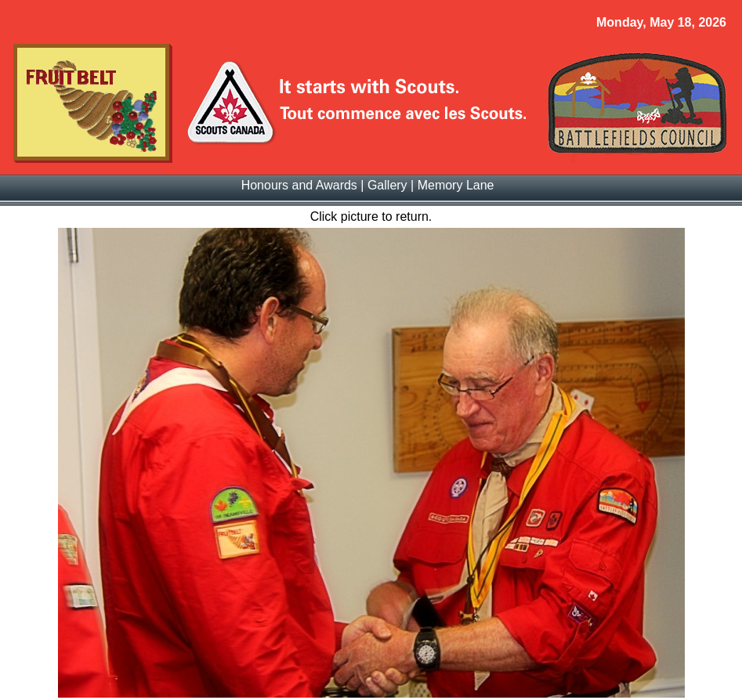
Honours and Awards (299, 185)
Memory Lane (456, 185)
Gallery (387, 185)
